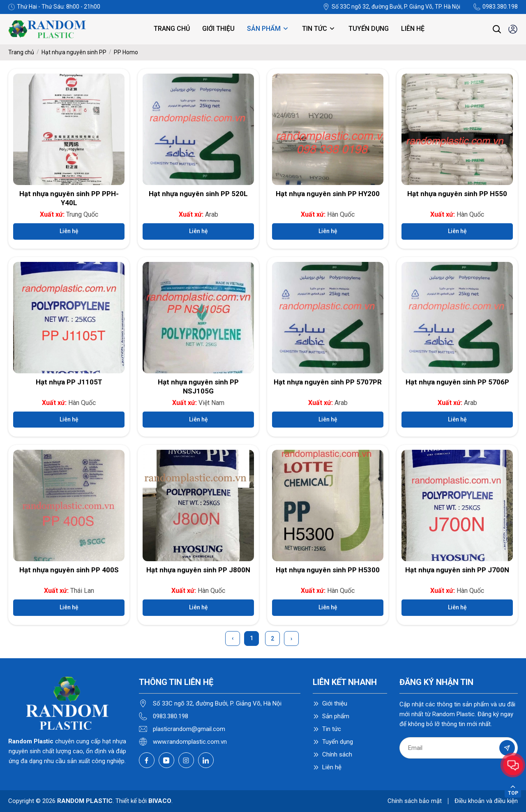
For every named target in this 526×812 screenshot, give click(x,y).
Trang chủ (172, 29)
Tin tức (319, 29)
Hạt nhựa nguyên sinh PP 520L (198, 194)
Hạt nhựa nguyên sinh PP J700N (457, 570)
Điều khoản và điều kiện (486, 801)
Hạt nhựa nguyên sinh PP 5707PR (328, 382)
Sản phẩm (268, 29)
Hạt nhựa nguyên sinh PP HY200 (328, 194)
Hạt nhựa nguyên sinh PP (74, 52)
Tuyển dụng (369, 29)
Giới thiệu (218, 29)
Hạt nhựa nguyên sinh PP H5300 (328, 570)
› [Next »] (291, 638)
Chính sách (337, 754)
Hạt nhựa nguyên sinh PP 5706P (457, 382)
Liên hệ (413, 29)
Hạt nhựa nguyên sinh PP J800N (198, 570)
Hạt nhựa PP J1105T (69, 382)
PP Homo (126, 52)
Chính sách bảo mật (415, 801)
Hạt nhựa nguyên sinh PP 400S (69, 570)
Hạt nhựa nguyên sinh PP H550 (457, 194)
